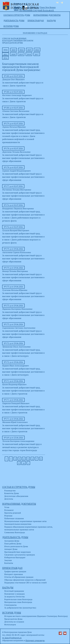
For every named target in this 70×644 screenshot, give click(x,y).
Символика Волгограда (15, 532)
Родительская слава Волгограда (18, 599)
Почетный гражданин (14, 591)
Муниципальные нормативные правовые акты (25, 521)
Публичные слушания (14, 518)
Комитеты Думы (12, 493)
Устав (7, 507)
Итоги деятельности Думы (16, 546)
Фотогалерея (10, 625)
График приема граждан (15, 571)
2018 (29, 54)
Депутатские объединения (16, 496)
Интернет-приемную (35, 640)
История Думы (11, 26)
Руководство (10, 491)
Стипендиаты (10, 605)
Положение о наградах (14, 594)
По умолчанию (28, 7)
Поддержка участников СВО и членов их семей (25, 583)
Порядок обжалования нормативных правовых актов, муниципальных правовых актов (28, 528)
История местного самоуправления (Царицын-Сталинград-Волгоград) (36, 616)
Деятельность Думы (14, 20)
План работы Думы (13, 544)
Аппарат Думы (11, 549)
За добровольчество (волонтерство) (20, 608)
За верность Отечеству (15, 597)
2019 (21, 54)
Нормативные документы (47, 15)
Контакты (9, 563)
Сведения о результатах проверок (20, 555)
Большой (48, 10)
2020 (13, 54)
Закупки (8, 560)
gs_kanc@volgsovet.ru (12, 638)
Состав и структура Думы (17, 15)
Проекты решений (13, 513)
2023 (29, 50)
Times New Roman (48, 7)
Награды (51, 20)
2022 (37, 50)
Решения (8, 516)
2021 (5, 54)
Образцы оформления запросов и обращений (25, 580)
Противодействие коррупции (17, 552)
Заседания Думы (12, 541)
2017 (37, 54)
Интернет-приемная (14, 574)
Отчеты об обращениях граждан (19, 577)
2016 (5, 58)
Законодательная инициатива (18, 524)
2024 (21, 50)
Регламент (9, 510)
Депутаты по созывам (14, 622)
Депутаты (9, 499)
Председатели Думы (13, 619)
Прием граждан (36, 20)
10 (24, 463)
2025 (14, 50)
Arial (37, 7)
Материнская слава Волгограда (18, 602)
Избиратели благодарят (15, 557)
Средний (38, 10)
